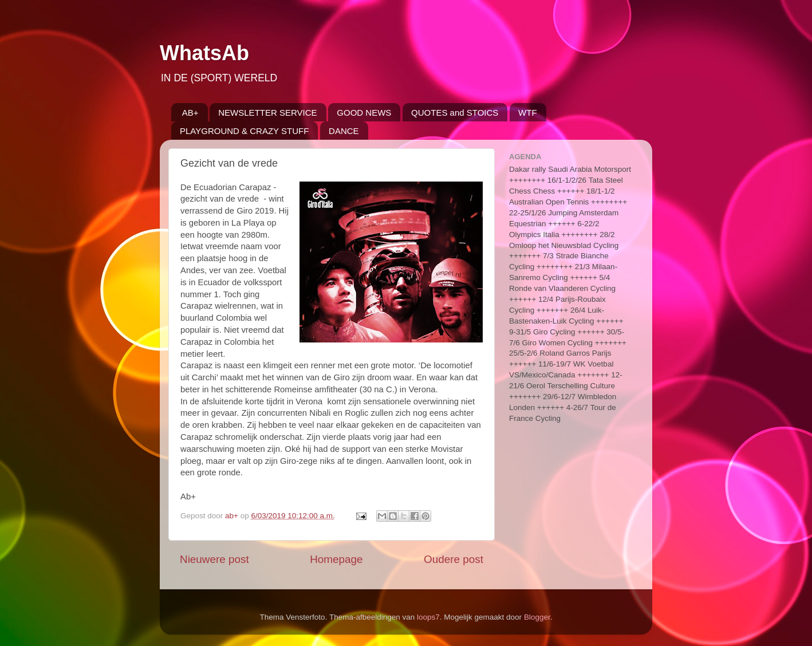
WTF (527, 113)
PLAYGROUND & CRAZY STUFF (244, 131)
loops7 (428, 617)
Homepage (336, 559)
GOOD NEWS (364, 113)
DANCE (344, 131)
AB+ (190, 113)
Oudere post (454, 559)
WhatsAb (204, 53)
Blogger (537, 617)
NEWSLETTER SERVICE (267, 113)
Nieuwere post (214, 559)
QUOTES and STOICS (455, 113)
